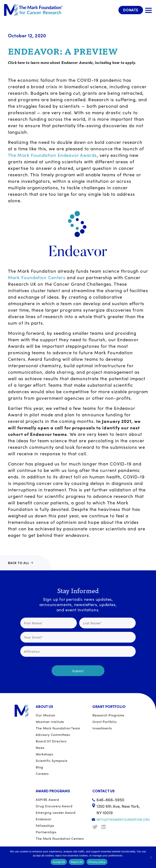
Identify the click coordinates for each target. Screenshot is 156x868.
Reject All (77, 862)
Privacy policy (97, 862)
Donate (131, 10)
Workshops (44, 754)
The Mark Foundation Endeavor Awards (52, 155)
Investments (102, 728)
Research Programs (108, 715)
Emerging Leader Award (56, 813)
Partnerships (46, 832)
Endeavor (43, 819)
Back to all (19, 563)
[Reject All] (151, 857)
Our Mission (45, 715)
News (40, 748)
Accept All (59, 862)
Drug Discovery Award (54, 806)
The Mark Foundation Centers (60, 838)
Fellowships (45, 825)
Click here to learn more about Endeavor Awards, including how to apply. (72, 62)
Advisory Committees (53, 735)
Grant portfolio (105, 722)
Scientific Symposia (51, 761)
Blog (39, 767)
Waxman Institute (50, 722)
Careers (42, 774)
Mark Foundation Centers (37, 277)
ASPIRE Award (47, 800)
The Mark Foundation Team (58, 728)
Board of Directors (51, 741)
